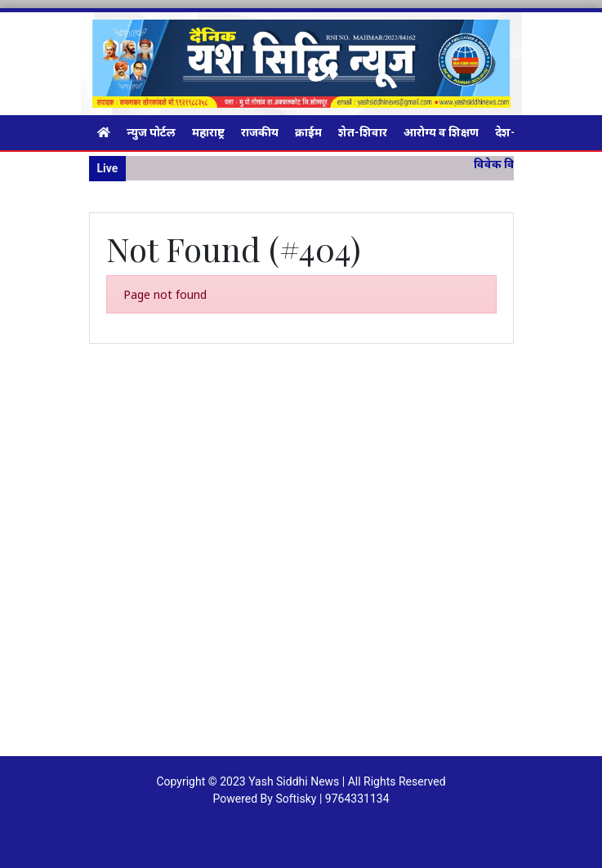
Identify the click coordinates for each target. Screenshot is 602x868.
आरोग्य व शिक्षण (441, 132)
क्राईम (308, 132)
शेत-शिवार (363, 132)
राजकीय (260, 132)
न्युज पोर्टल (151, 132)
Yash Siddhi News (294, 781)
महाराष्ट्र (208, 132)
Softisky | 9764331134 (332, 799)
